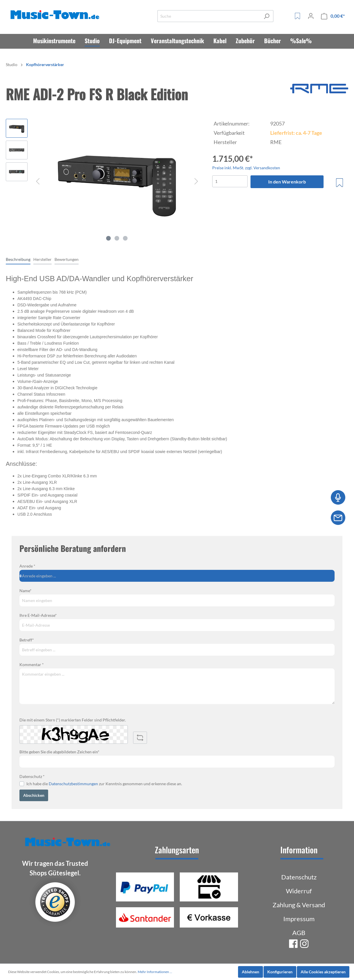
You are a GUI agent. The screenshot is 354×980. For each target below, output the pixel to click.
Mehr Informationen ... (155, 972)
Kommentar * (32, 664)
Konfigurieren (280, 972)
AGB (299, 933)
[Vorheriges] (38, 181)
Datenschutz (299, 877)
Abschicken (34, 795)
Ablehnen (250, 972)
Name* (26, 591)
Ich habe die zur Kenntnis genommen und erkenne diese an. (104, 784)
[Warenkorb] (333, 16)
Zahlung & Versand (299, 905)
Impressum (299, 919)
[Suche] (209, 16)
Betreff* (27, 640)
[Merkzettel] (297, 16)
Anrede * (27, 566)
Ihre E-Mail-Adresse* (38, 615)
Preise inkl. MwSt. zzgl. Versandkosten (246, 168)
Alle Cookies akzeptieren (323, 972)
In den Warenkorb (287, 182)
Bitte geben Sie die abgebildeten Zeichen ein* (59, 752)
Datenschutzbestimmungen (73, 784)
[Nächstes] (196, 181)
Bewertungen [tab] (67, 259)
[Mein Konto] (311, 16)
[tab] (18, 259)
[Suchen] (267, 16)
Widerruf (299, 891)
